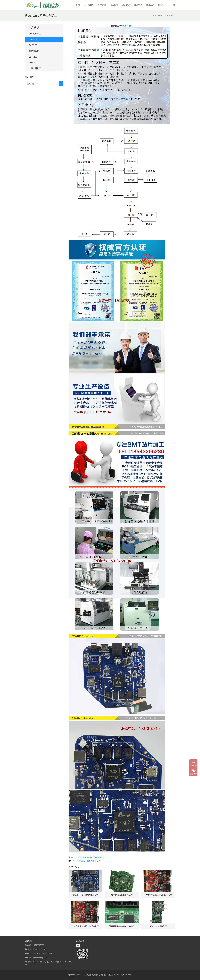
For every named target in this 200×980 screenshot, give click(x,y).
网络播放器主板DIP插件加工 (85, 895)
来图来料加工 (35, 68)
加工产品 (102, 5)
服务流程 (138, 5)
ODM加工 (33, 57)
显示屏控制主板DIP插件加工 (122, 926)
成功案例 (126, 5)
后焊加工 (33, 45)
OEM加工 (33, 63)
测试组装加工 (35, 51)
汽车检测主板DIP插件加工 (89, 861)
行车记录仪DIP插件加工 (122, 895)
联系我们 (162, 5)
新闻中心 (150, 5)
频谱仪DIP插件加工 (158, 926)
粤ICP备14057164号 (125, 975)
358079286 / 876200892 (42, 953)
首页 (78, 5)
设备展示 (114, 5)
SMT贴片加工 (35, 34)
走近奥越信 (89, 5)
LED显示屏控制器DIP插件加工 (90, 857)
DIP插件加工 (127, 26)
